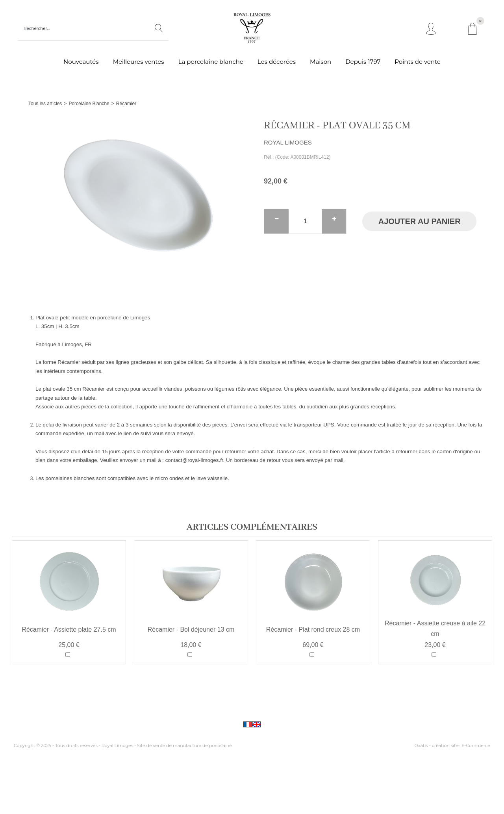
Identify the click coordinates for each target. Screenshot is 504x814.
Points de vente (418, 62)
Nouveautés (81, 62)
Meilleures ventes (139, 62)
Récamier (126, 104)
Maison (321, 62)
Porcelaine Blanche (89, 104)
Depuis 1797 (363, 62)
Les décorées (277, 62)
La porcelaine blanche (211, 62)
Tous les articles (45, 104)
